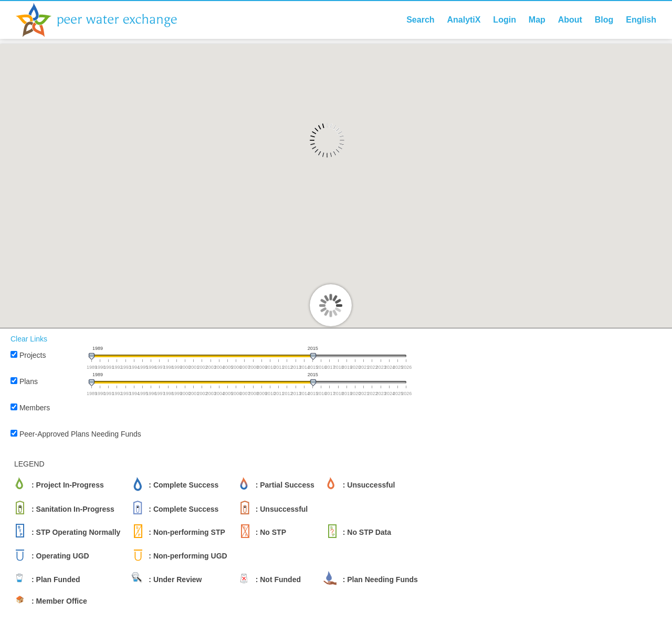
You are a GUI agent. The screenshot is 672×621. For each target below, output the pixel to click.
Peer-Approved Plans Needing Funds (80, 434)
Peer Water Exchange (105, 20)
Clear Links (29, 339)
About (570, 20)
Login (505, 20)
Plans (29, 381)
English (641, 20)
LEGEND (29, 464)
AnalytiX (464, 20)
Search (420, 20)
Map (537, 20)
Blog (604, 20)
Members (35, 408)
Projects (33, 355)
